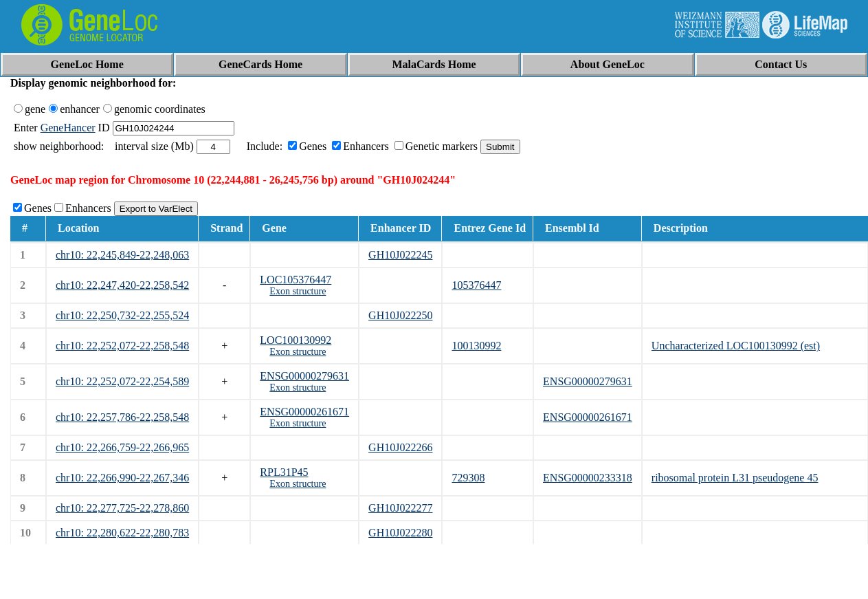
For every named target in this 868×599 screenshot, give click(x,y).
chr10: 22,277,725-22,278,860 (122, 508)
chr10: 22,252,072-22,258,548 (122, 346)
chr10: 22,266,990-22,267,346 (122, 478)
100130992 (476, 346)
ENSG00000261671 (304, 412)
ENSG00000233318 (588, 478)
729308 (468, 478)
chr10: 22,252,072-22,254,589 (122, 381)
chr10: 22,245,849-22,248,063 (122, 255)
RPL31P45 (284, 472)
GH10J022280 (400, 533)
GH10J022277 (400, 508)
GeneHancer (68, 128)
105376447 (476, 285)
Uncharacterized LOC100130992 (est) (736, 346)
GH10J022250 (400, 315)
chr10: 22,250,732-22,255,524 (122, 315)
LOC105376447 (296, 280)
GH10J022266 (400, 447)
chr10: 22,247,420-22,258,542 (122, 285)
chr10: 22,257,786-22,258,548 (122, 417)
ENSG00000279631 (304, 376)
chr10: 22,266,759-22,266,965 (122, 447)
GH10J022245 (400, 255)
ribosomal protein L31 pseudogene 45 (735, 478)
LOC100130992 (296, 340)
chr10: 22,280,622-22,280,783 (122, 533)
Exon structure (298, 291)
